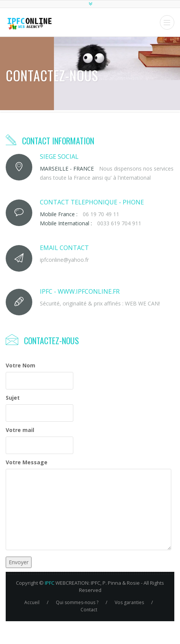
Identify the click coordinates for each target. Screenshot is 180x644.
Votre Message (27, 462)
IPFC (50, 583)
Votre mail (20, 430)
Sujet (13, 398)
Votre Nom (21, 365)
